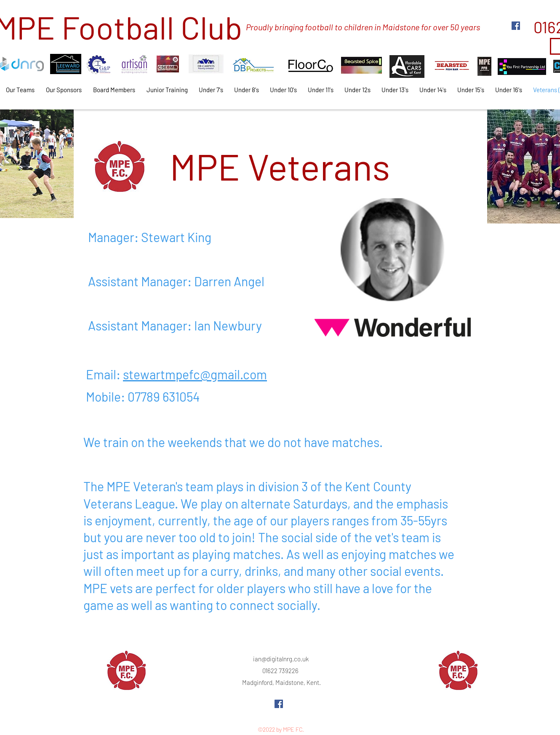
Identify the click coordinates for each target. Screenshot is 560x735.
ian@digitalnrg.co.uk (281, 659)
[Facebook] (516, 26)
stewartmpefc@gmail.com (195, 374)
